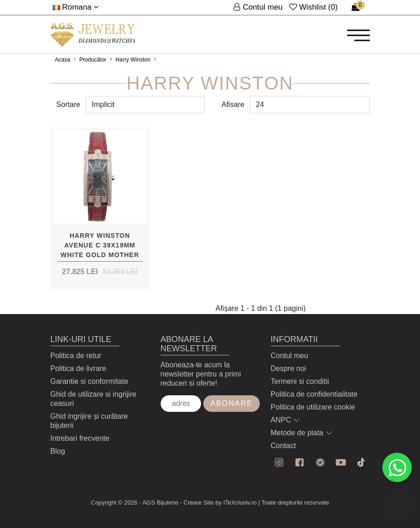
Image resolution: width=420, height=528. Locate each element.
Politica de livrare (78, 368)
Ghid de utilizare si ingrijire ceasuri (94, 399)
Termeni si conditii (300, 381)
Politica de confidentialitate (314, 394)
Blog (58, 451)
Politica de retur (76, 356)
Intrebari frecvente (80, 438)
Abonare (231, 403)
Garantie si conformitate (90, 381)
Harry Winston (133, 60)
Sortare (68, 104)
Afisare (233, 104)
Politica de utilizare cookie (313, 407)
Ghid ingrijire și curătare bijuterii (89, 421)
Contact (283, 446)
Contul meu (290, 356)
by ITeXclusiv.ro (236, 503)
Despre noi (288, 368)
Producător (93, 60)
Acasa (63, 60)
